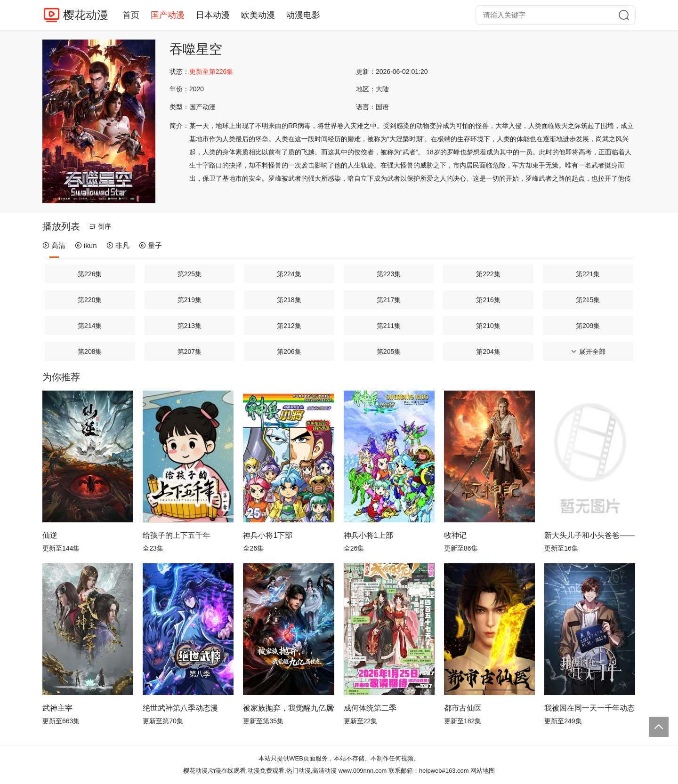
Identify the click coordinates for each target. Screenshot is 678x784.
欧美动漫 (258, 15)
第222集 (488, 274)
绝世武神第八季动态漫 (180, 708)
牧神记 (455, 535)
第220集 (90, 300)
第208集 (90, 352)
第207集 (190, 352)
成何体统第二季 (370, 708)
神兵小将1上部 (368, 535)
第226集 (90, 274)
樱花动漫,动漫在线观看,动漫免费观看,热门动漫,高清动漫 (260, 771)
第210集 (488, 326)
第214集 (90, 326)
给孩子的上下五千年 (177, 535)
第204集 (488, 352)
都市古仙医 (463, 708)
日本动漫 (213, 15)
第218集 (289, 300)
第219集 (190, 300)
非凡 (118, 245)
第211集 (389, 326)
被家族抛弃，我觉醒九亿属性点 (288, 708)
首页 (131, 15)
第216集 (488, 300)
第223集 (389, 274)
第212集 (289, 326)
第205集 (389, 352)
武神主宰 (57, 708)
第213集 (190, 326)
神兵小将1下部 (268, 535)
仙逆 (50, 535)
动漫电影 (303, 15)
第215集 (588, 300)
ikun (86, 245)
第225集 (190, 274)
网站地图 (483, 771)
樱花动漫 (86, 15)
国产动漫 (168, 15)
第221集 (588, 274)
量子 (150, 245)
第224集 (289, 274)
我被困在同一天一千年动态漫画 (590, 708)
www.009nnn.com (363, 771)
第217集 (389, 300)
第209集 (588, 326)
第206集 (289, 352)
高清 (54, 245)
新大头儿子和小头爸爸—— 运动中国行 (590, 535)
